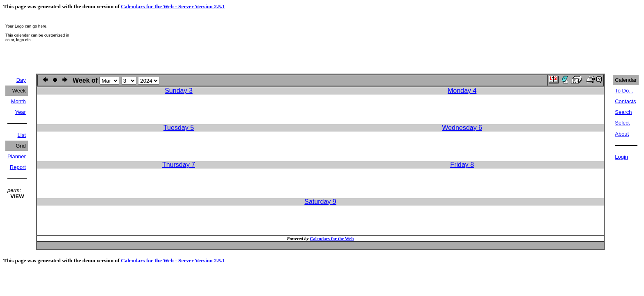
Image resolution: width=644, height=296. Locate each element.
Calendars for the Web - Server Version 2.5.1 (173, 6)
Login (621, 157)
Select (622, 123)
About (622, 134)
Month (18, 101)
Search (623, 112)
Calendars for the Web (332, 238)
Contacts (625, 101)
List (22, 135)
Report (18, 167)
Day (21, 80)
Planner (17, 156)
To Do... (624, 91)
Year (21, 112)
